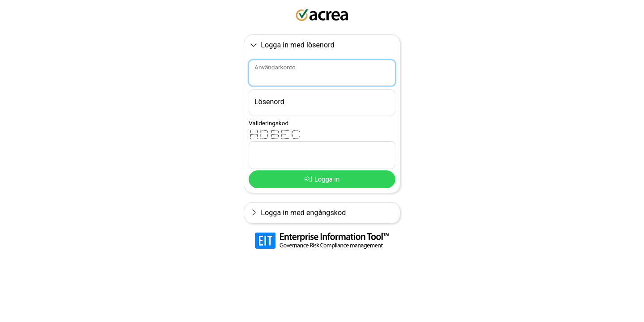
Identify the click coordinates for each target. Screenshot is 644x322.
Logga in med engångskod (297, 213)
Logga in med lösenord (292, 45)
